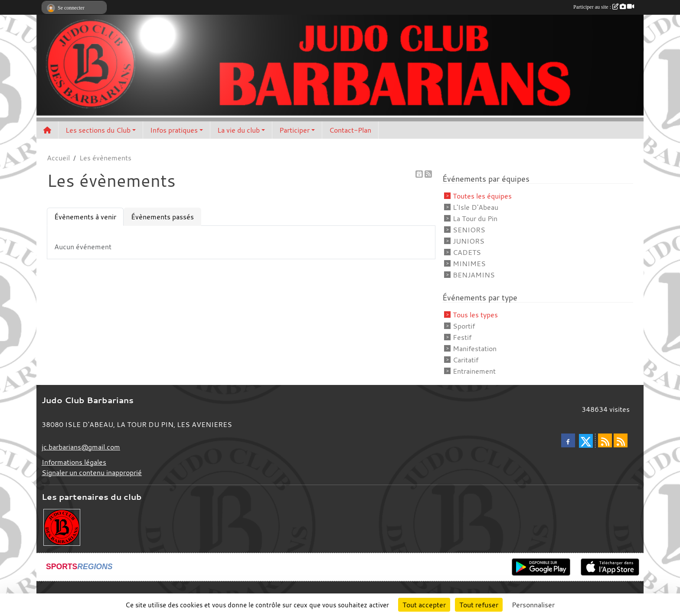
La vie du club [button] (239, 130)
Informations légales (74, 462)
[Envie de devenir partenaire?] (62, 526)
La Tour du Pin (475, 218)
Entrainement (474, 371)
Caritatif (466, 360)
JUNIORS (469, 241)
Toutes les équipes (482, 196)
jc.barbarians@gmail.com (81, 447)
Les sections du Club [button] (98, 130)
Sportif (464, 326)
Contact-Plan (350, 130)
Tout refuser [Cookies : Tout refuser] (479, 605)
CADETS (467, 252)
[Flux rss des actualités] (605, 440)
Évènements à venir (85, 217)
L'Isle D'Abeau (476, 207)
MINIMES (469, 264)
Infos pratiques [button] (174, 130)
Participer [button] (294, 130)
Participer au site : (604, 7)
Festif (462, 337)
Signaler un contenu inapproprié (92, 473)
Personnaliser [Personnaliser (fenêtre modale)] (533, 605)
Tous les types (475, 315)
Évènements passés (162, 217)
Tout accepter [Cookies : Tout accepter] (424, 605)
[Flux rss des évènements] (621, 440)
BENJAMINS (474, 275)
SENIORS (469, 230)
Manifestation (475, 349)
